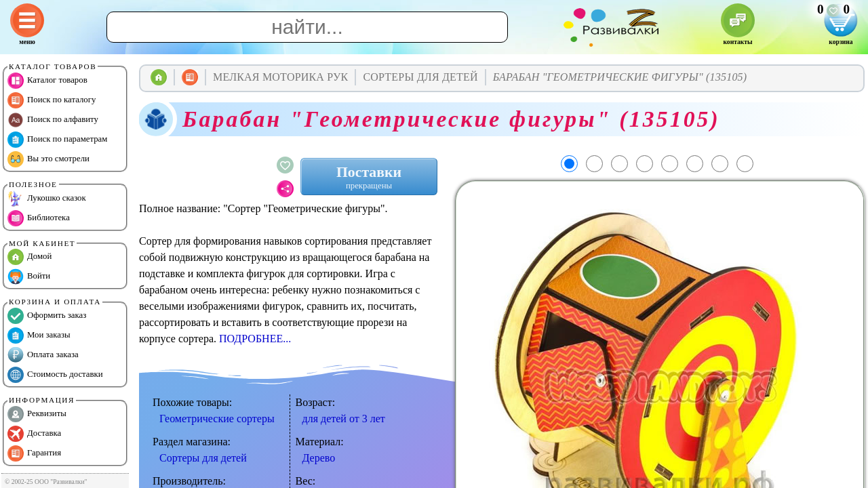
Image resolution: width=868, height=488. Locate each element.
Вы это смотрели (48, 159)
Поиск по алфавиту (53, 120)
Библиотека (39, 218)
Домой (29, 257)
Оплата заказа (43, 355)
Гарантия (34, 453)
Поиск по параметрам (57, 140)
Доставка (34, 434)
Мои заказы (39, 335)
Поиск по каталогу (52, 100)
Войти (29, 277)
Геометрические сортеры (217, 419)
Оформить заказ (47, 316)
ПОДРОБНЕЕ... (255, 339)
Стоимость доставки (55, 375)
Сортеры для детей (203, 458)
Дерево (319, 458)
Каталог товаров (47, 81)
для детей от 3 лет (344, 419)
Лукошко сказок (47, 199)
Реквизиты (37, 414)
